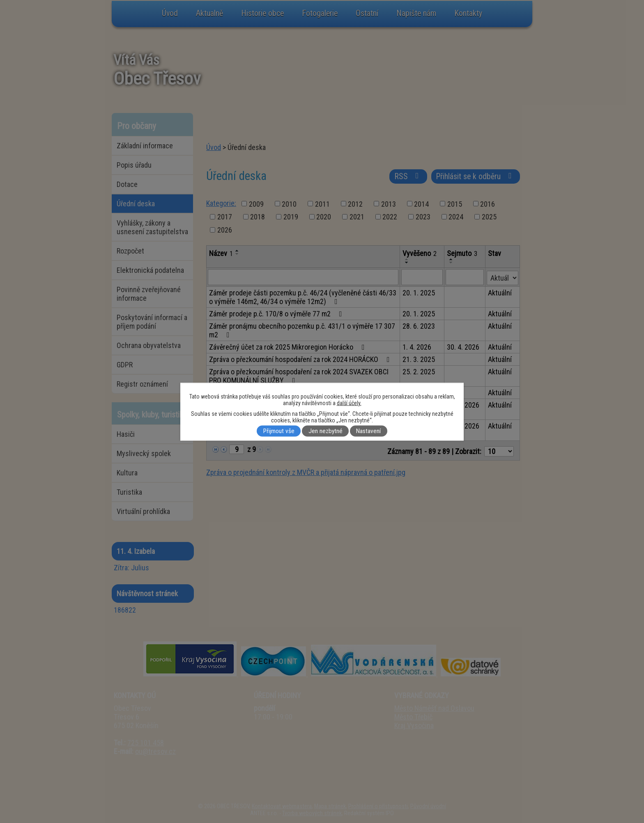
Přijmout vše (279, 431)
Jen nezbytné (325, 431)
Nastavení (368, 431)
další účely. (349, 403)
